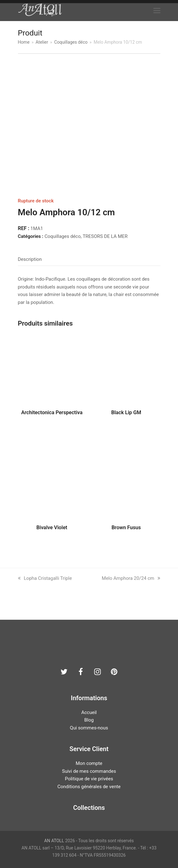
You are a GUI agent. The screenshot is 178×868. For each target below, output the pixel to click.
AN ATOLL (54, 841)
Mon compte (89, 763)
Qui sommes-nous (89, 728)
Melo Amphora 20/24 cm (131, 578)
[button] (157, 11)
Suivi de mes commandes (89, 771)
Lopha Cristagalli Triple (45, 578)
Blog (89, 720)
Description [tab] (30, 259)
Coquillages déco (63, 236)
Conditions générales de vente (89, 787)
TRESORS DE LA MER (105, 236)
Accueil (89, 712)
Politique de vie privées (89, 779)
